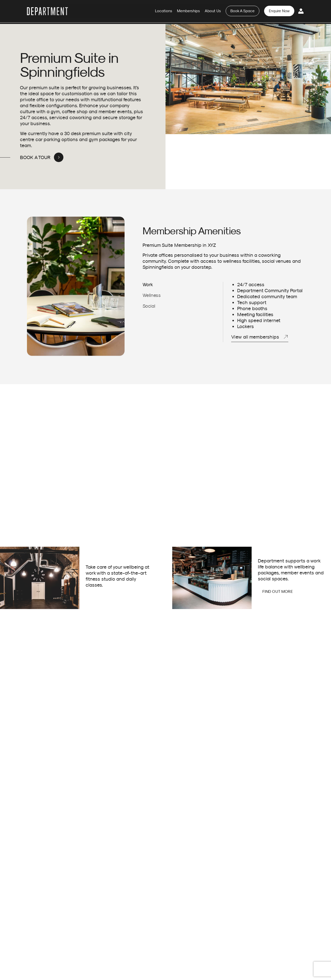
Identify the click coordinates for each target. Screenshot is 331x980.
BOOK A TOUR (35, 157)
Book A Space (247, 12)
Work (148, 284)
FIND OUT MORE (277, 591)
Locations (175, 12)
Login (301, 12)
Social (149, 306)
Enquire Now (281, 12)
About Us (220, 12)
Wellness (152, 295)
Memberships (198, 12)
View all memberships (255, 337)
